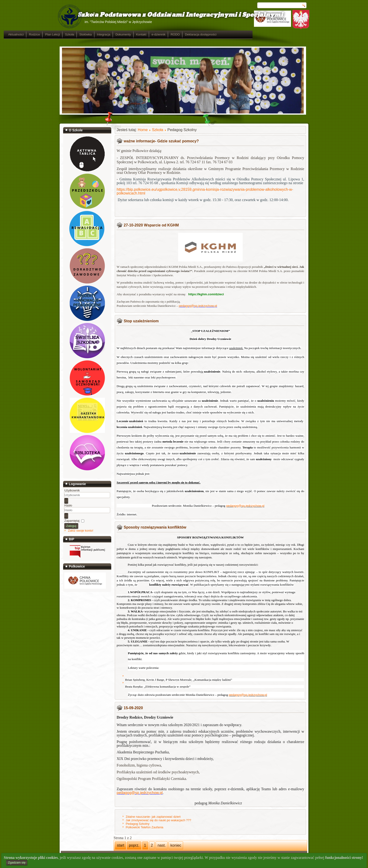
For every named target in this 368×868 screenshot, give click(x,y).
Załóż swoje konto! (81, 531)
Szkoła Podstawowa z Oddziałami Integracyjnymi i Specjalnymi (173, 15)
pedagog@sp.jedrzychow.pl (198, 306)
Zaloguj (71, 526)
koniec (176, 845)
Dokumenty (179, 34)
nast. (162, 845)
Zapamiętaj (72, 521)
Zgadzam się (17, 862)
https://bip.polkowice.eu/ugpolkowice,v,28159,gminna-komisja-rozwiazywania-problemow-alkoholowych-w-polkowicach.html (205, 191)
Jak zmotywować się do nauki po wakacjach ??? (159, 820)
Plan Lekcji (108, 34)
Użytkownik (72, 490)
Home (143, 130)
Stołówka (141, 34)
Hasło (68, 505)
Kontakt (197, 34)
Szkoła (125, 34)
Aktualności (72, 34)
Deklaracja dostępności (257, 34)
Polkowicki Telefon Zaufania (145, 827)
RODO (231, 34)
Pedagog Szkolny (138, 824)
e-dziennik (214, 34)
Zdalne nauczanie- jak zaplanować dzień (153, 817)
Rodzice (90, 34)
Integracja (159, 34)
